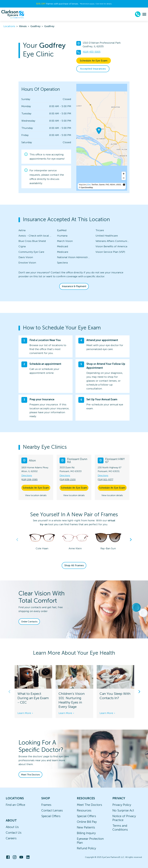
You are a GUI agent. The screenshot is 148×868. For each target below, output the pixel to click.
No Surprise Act (123, 810)
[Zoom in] (124, 174)
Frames (46, 805)
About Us (12, 827)
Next (131, 540)
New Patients (86, 827)
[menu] (144, 14)
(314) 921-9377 (105, 480)
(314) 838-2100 (68, 480)
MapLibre (83, 185)
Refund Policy (86, 848)
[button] (74, 447)
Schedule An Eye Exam (94, 61)
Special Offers (51, 816)
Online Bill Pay (87, 822)
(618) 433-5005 (92, 52)
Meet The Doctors (30, 775)
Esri (89, 185)
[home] (13, 14)
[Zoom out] (124, 178)
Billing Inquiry (86, 833)
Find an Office (15, 805)
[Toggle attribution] (124, 185)
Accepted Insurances (93, 69)
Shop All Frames (74, 565)
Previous (17, 540)
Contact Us (14, 833)
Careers (11, 838)
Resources (84, 810)
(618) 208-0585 (29, 480)
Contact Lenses (52, 810)
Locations (9, 26)
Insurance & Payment (74, 286)
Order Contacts (29, 622)
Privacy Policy (122, 805)
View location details (36, 495)
